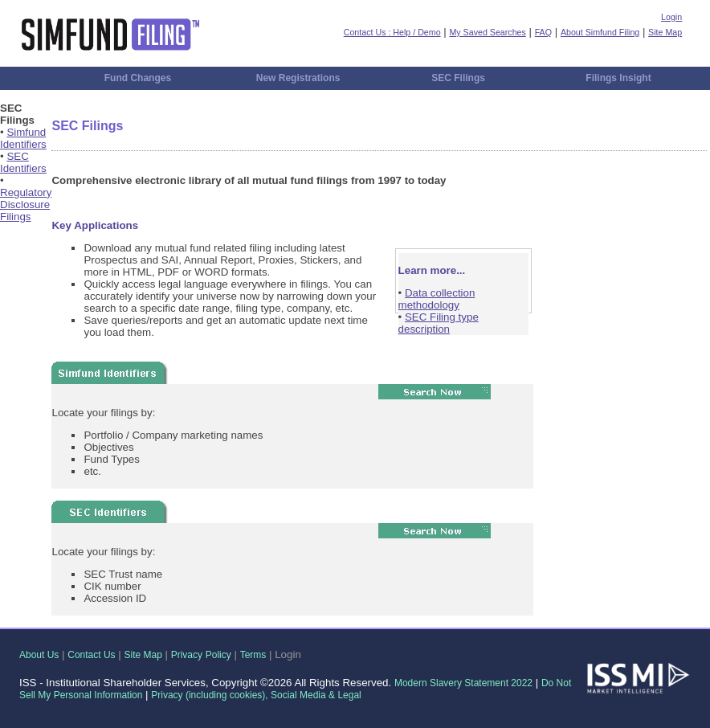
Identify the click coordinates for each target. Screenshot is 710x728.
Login (671, 17)
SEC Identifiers (23, 162)
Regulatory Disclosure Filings (26, 204)
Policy (218, 655)
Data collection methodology (437, 299)
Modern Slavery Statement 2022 (463, 683)
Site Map (665, 32)
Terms (253, 655)
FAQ (543, 32)
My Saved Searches (487, 32)
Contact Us (91, 655)
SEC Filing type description (439, 323)
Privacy (187, 655)
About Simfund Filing (600, 32)
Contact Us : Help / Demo (392, 32)
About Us (39, 655)
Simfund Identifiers (23, 138)
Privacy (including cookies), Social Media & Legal (256, 695)
